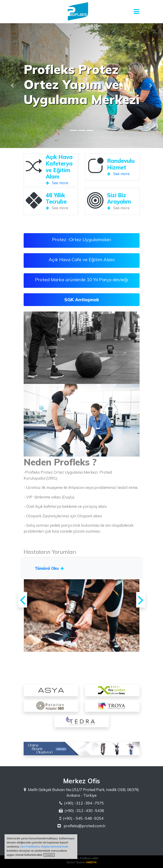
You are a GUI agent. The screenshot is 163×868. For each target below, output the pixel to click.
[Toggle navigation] (137, 12)
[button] (12, 85)
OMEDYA (91, 862)
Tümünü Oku (49, 568)
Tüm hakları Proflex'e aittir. (81, 858)
